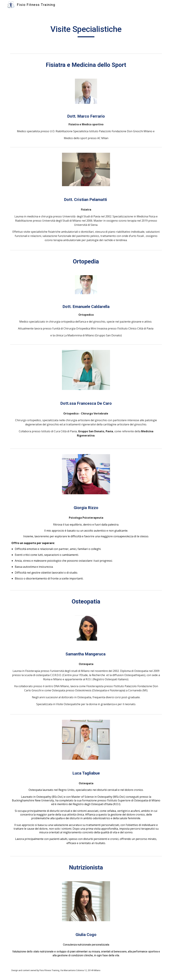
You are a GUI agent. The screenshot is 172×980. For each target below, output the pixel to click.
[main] (86, 31)
